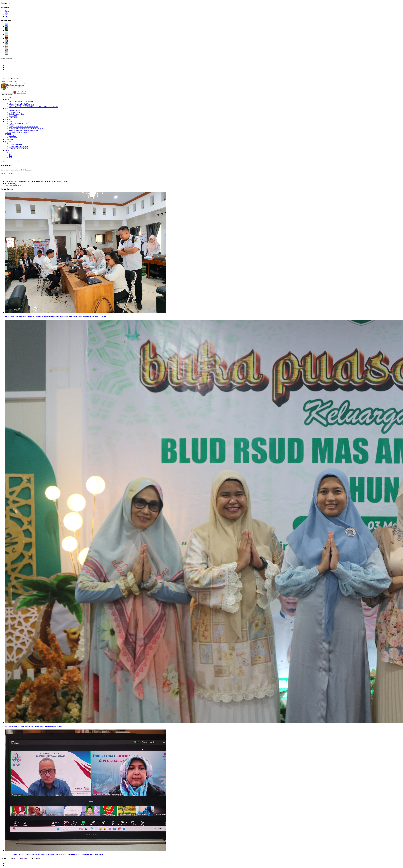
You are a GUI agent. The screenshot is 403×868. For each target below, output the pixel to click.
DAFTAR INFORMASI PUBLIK (20, 149)
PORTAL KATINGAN (21, 858)
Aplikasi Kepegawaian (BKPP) (19, 123)
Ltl (6, 16)
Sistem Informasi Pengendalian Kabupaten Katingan (26, 129)
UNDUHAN (9, 139)
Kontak (15, 82)
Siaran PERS (13, 116)
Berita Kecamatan (15, 112)
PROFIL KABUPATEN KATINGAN (21, 101)
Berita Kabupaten (15, 110)
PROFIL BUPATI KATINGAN (19, 103)
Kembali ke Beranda (7, 174)
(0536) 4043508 (7, 82)
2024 (10, 154)
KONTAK (8, 141)
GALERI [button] (8, 134)
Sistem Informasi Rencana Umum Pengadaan (24, 130)
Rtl (6, 15)
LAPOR (11, 125)
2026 (10, 158)
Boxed (7, 11)
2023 (10, 152)
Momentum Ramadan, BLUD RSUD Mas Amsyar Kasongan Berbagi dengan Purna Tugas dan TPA (33, 726)
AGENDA (8, 119)
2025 (10, 156)
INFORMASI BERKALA (17, 145)
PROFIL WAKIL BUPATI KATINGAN (22, 105)
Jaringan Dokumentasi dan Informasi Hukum (23, 127)
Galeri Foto (13, 136)
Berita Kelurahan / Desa (17, 114)
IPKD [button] (7, 150)
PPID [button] (7, 143)
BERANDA (9, 98)
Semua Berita (13, 118)
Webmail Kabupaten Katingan (19, 132)
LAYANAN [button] (9, 121)
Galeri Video (13, 138)
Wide (7, 13)
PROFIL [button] (8, 100)
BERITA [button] (8, 109)
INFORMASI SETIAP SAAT (18, 147)
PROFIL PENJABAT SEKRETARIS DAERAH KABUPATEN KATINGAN (34, 107)
